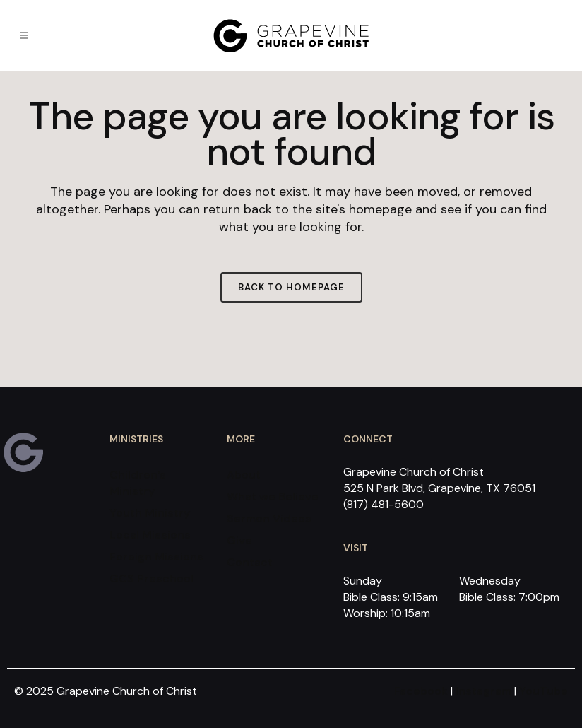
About (244, 475)
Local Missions (150, 535)
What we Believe (273, 497)
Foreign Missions (156, 557)
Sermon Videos (269, 518)
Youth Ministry (150, 513)
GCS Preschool (152, 579)
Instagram (483, 691)
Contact (250, 562)
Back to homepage (291, 287)
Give (239, 540)
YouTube (544, 691)
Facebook (421, 691)
